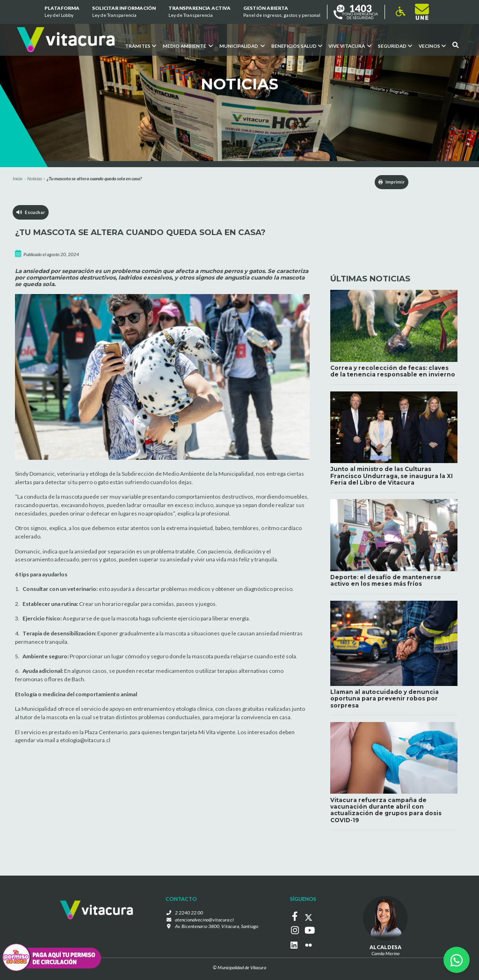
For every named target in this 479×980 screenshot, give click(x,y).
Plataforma (62, 12)
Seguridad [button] (395, 45)
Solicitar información (124, 12)
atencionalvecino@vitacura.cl (204, 921)
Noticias (35, 178)
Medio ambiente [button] (187, 45)
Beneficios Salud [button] (296, 45)
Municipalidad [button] (242, 45)
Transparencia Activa (200, 12)
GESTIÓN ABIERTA (282, 12)
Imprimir (388, 182)
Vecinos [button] (432, 45)
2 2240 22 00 (191, 914)
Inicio (18, 178)
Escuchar (31, 213)
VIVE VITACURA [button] (350, 45)
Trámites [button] (140, 45)
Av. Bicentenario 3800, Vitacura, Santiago (217, 928)
